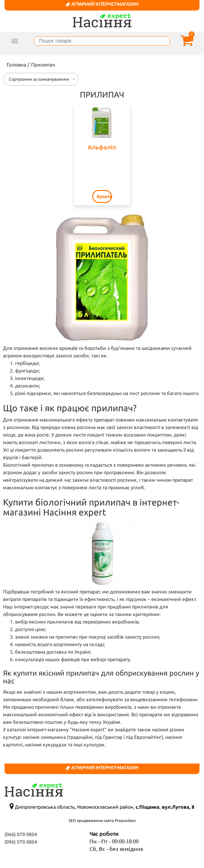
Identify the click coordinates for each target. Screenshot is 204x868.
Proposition (125, 820)
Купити (104, 196)
